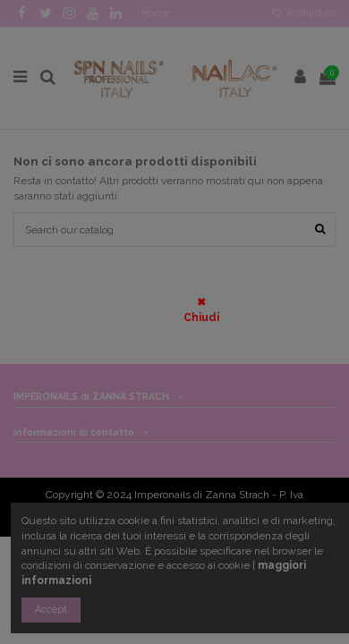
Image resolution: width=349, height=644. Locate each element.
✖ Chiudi (201, 310)
